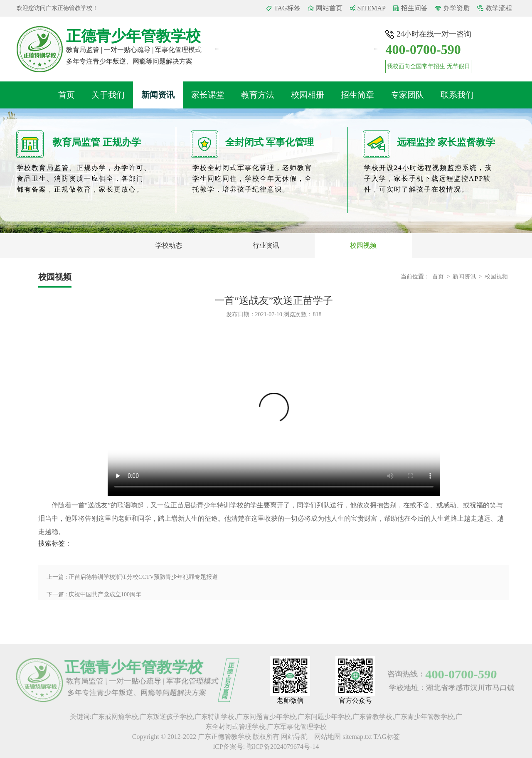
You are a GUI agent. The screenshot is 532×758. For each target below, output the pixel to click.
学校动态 (169, 245)
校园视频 (363, 245)
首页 (66, 95)
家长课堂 (208, 95)
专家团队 (407, 95)
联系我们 (457, 95)
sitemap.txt (357, 737)
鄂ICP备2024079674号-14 (283, 747)
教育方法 (258, 95)
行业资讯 (266, 245)
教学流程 (499, 8)
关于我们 (108, 95)
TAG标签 (287, 8)
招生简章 (357, 95)
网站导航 (295, 737)
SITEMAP (372, 8)
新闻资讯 (158, 95)
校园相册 (308, 95)
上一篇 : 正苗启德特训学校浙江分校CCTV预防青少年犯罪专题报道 (132, 577)
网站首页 (329, 8)
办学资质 (456, 8)
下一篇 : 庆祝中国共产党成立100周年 (94, 594)
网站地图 (328, 737)
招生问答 (414, 8)
